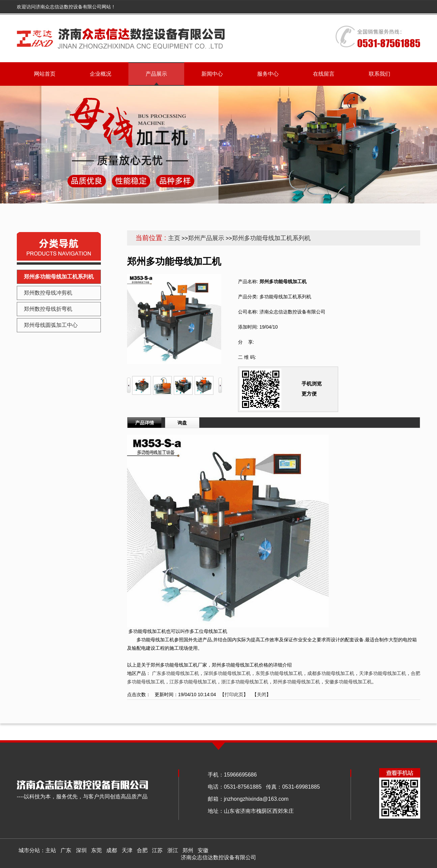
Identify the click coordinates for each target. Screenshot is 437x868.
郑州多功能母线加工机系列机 (271, 238)
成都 (112, 850)
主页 (174, 238)
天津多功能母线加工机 (383, 673)
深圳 (81, 850)
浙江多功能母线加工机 (245, 682)
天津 (127, 850)
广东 (66, 850)
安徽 (203, 850)
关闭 (262, 694)
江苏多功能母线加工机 (193, 682)
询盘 (182, 423)
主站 (51, 850)
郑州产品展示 (206, 238)
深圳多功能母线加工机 (227, 673)
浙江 (173, 850)
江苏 (157, 850)
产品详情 (145, 423)
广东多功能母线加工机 (175, 673)
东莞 (96, 850)
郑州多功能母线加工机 (296, 682)
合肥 (142, 850)
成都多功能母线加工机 (331, 673)
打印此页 (234, 694)
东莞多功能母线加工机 (279, 673)
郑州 (188, 850)
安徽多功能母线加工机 (348, 682)
